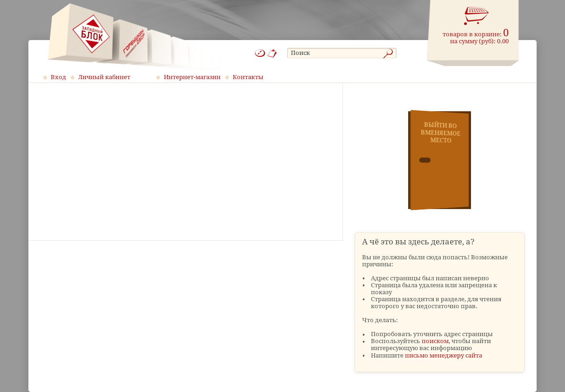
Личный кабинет (104, 77)
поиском (435, 341)
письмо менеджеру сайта (444, 355)
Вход (58, 77)
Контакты (248, 77)
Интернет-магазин (192, 77)
